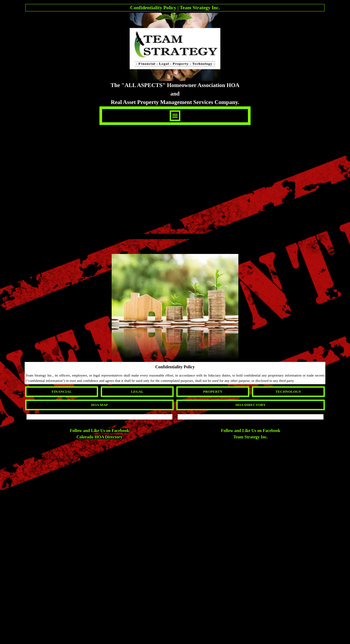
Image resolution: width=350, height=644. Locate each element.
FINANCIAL (62, 392)
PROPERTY (213, 392)
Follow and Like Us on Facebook (99, 431)
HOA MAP (99, 405)
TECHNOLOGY (288, 392)
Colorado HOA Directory (99, 437)
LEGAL (137, 392)
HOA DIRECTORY (251, 405)
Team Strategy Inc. (251, 437)
